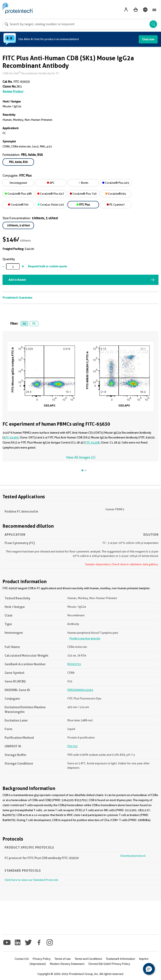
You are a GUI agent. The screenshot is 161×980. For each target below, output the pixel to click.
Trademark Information (120, 959)
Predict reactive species (85, 638)
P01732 (72, 746)
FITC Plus (83, 205)
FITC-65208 (92, 442)
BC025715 (74, 664)
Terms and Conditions (88, 959)
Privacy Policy (42, 959)
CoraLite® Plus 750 (83, 194)
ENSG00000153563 (80, 690)
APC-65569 (11, 437)
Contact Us (22, 959)
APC (51, 183)
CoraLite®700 (18, 205)
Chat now (148, 39)
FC (34, 324)
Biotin (83, 183)
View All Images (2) (81, 457)
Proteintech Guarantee (17, 298)
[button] (149, 969)
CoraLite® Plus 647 (51, 194)
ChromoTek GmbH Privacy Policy (109, 964)
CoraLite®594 (116, 194)
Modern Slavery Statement (67, 964)
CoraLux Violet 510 (51, 205)
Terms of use (63, 959)
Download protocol (133, 856)
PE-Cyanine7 (116, 205)
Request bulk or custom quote (47, 266)
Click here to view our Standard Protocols (31, 880)
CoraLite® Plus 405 (116, 183)
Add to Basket (17, 280)
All (24, 324)
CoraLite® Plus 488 (18, 194)
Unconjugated (18, 183)
